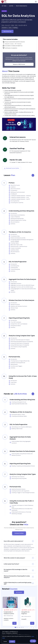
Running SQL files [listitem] (14, 201)
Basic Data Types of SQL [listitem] (16, 245)
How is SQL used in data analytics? (14, 541)
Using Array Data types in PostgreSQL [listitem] (19, 343)
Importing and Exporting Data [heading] (19, 318)
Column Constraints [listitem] (15, 248)
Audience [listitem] (12, 187)
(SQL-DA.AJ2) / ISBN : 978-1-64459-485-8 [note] (14, 25)
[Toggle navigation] (36, 2)
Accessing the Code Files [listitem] (16, 203)
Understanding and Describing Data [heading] (21, 211)
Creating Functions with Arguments (19, 491)
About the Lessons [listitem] (14, 189)
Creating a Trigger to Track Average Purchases (22, 493)
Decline (5, 642)
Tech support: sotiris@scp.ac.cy (10, 631)
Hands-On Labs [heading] (16, 160)
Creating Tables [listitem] (14, 243)
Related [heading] (10, 589)
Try (14, 623)
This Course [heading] (11, 71)
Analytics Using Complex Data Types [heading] (22, 336)
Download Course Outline (12, 168)
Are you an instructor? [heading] (19, 55)
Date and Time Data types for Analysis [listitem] (19, 340)
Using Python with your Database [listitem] (18, 324)
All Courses (19, 592)
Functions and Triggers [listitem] (15, 366)
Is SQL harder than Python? (11, 564)
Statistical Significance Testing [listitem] (17, 220)
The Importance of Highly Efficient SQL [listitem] (19, 361)
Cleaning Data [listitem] (13, 268)
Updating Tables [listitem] (14, 250)
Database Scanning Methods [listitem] (17, 363)
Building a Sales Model (16, 429)
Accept (12, 642)
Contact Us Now (19, 533)
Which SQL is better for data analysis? (14, 558)
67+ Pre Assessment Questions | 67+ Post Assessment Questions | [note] (20, 152)
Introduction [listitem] (13, 213)
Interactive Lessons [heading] (18, 137)
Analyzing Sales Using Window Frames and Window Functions (21, 454)
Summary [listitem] (12, 224)
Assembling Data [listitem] (14, 266)
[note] (4, 28)
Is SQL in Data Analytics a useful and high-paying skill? (18, 583)
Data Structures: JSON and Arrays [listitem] (18, 247)
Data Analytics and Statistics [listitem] (17, 215)
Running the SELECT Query (17, 415)
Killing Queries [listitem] (13, 364)
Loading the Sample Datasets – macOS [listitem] (19, 199)
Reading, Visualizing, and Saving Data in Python (22, 466)
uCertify (11, 6)
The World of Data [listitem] (14, 236)
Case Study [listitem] (13, 382)
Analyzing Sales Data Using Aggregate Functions (20, 442)
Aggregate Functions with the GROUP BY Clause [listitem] (21, 285)
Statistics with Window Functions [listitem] (18, 306)
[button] (16, 627)
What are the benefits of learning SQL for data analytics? (17, 577)
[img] (10, 602)
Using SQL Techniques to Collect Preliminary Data (21, 506)
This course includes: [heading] (10, 39)
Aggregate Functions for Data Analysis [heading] (22, 279)
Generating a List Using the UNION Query (21, 427)
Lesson (9, 175)
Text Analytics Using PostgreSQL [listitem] (18, 347)
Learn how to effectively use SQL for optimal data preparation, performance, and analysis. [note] (17, 21)
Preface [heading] (12, 183)
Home (4, 6)
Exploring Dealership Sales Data (18, 404)
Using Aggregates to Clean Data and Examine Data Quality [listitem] (22, 290)
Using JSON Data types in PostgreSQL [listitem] (19, 345)
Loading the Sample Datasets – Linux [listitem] (19, 197)
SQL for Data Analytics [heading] (18, 16)
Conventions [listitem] (13, 191)
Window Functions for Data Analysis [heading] (21, 300)
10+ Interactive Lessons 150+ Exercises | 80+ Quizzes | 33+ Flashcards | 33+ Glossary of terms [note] (23, 141)
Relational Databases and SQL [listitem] (17, 238)
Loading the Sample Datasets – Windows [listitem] (20, 196)
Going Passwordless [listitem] (15, 326)
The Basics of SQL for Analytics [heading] (20, 232)
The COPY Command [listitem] (15, 322)
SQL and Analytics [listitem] (14, 222)
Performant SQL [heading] (14, 357)
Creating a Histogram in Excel (18, 402)
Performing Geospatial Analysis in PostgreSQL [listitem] (21, 342)
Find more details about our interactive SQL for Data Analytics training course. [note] (19, 529)
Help (33, 641)
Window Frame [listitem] (13, 308)
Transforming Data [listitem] (14, 269)
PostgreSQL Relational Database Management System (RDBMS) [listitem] (21, 240)
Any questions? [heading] (19, 523)
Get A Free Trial (7, 31)
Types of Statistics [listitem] (14, 217)
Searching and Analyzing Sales (18, 479)
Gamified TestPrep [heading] (17, 148)
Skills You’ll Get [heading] (9, 88)
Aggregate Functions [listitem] (15, 284)
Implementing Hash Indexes (18, 489)
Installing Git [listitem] (13, 194)
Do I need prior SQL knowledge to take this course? (16, 570)
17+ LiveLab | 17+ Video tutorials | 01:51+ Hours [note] (21, 162)
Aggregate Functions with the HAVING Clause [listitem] (21, 287)
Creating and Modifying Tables (18, 416)
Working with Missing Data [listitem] (16, 219)
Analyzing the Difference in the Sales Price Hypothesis (21, 509)
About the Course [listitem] (14, 185)
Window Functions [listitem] (14, 305)
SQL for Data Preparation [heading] (18, 262)
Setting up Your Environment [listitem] (17, 192)
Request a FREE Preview (19, 64)
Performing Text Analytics (17, 477)
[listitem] (20, 6)
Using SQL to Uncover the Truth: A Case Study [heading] (23, 377)
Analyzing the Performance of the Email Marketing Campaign (20, 513)
